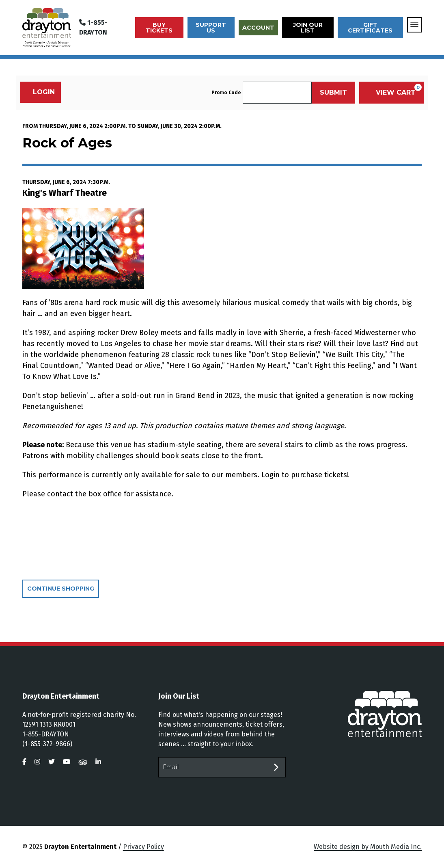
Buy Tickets (159, 28)
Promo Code (226, 93)
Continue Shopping (61, 589)
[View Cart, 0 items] (391, 93)
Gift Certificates (370, 28)
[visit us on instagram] (37, 762)
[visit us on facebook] (24, 762)
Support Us (211, 28)
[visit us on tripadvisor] (83, 762)
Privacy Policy (143, 847)
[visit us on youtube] (67, 762)
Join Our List (308, 28)
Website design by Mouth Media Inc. (368, 847)
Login (40, 92)
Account (258, 28)
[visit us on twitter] (52, 762)
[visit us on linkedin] (98, 762)
